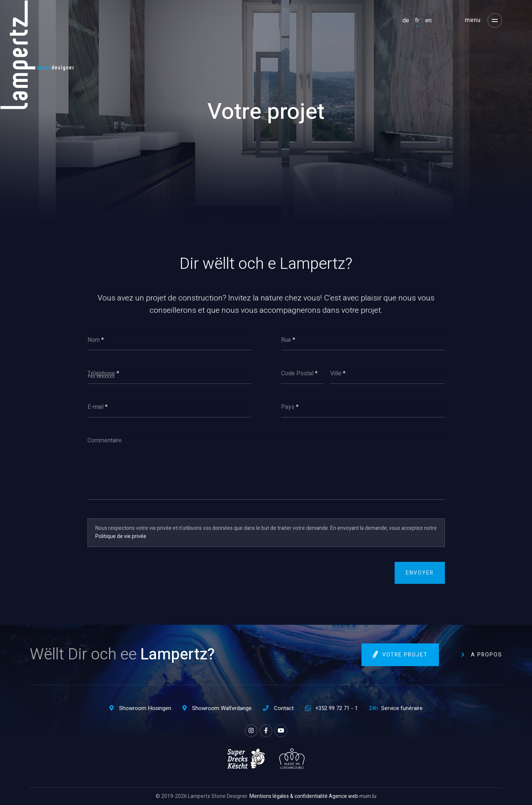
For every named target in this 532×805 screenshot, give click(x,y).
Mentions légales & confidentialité (289, 796)
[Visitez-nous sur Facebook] (266, 731)
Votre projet (405, 655)
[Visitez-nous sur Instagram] (251, 731)
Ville (336, 373)
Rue (286, 340)
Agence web (343, 796)
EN (428, 20)
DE (406, 20)
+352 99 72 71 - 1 (337, 708)
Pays (288, 407)
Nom (94, 340)
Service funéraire (402, 708)
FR (417, 20)
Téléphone (101, 373)
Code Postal (297, 373)
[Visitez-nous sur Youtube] (281, 731)
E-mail (95, 407)
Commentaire (105, 440)
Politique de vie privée (121, 536)
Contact (284, 708)
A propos (487, 655)
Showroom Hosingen (145, 708)
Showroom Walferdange (222, 708)
